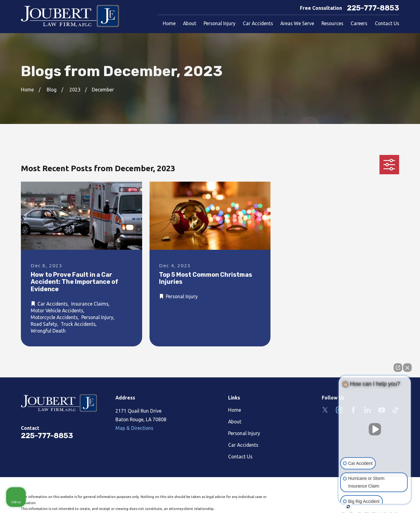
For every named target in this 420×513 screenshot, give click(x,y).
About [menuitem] (190, 23)
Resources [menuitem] (332, 23)
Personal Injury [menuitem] (220, 23)
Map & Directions (134, 428)
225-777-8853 (373, 8)
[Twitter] (325, 410)
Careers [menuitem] (359, 23)
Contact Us (240, 457)
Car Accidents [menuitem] (258, 23)
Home (235, 410)
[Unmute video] (375, 429)
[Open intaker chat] (348, 507)
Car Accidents (243, 445)
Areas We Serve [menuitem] (297, 23)
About (235, 422)
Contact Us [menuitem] (387, 23)
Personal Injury (244, 433)
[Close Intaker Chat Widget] (407, 368)
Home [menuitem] (169, 23)
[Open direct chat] (398, 368)
